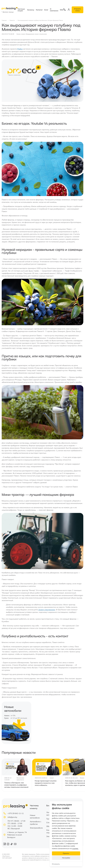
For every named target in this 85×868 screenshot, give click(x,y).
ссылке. (75, 848)
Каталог (39, 10)
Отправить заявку (77, 10)
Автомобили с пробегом (36, 823)
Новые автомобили (35, 816)
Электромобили (36, 828)
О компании (54, 10)
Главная (4, 20)
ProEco (20, 49)
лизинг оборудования (28, 34)
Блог (46, 10)
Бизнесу (31, 10)
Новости (12, 20)
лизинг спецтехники (41, 34)
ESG (62, 10)
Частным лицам (21, 10)
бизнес (19, 34)
